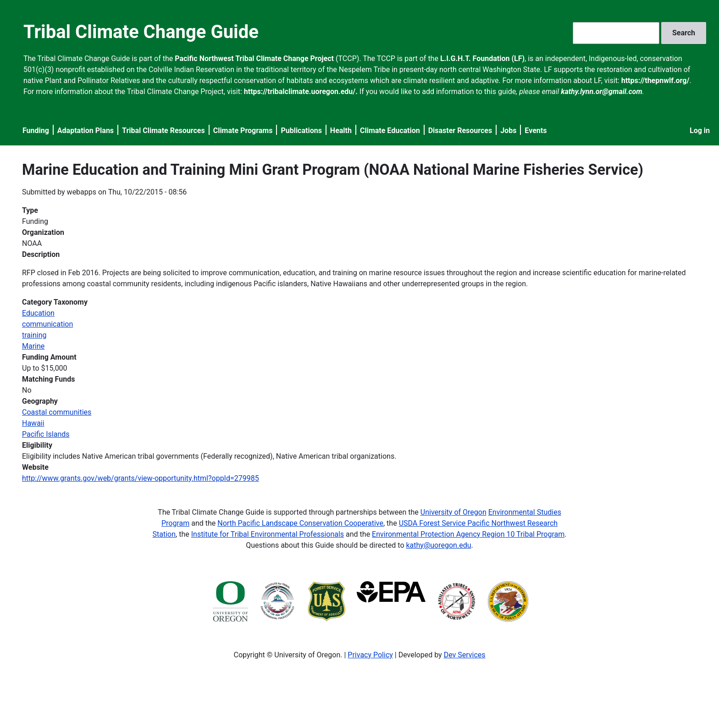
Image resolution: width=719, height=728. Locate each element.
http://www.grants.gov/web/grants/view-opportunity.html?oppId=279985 (141, 478)
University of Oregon (454, 512)
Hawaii (33, 423)
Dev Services (465, 655)
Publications (301, 131)
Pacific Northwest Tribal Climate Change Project (254, 58)
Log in (700, 131)
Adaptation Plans (86, 131)
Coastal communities (57, 412)
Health (341, 131)
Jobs (508, 131)
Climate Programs (243, 131)
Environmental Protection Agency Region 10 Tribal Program (468, 534)
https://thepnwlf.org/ (655, 81)
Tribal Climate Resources (163, 131)
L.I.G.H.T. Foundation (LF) (482, 58)
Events (536, 131)
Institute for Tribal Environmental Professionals (268, 534)
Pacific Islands (46, 434)
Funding (36, 131)
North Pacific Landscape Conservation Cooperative (300, 523)
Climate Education (390, 131)
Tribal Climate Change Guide (141, 32)
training (34, 335)
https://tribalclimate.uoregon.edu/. (301, 92)
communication (47, 324)
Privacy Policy (370, 655)
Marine (33, 346)
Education (38, 313)
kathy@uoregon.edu (439, 545)
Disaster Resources (460, 131)
